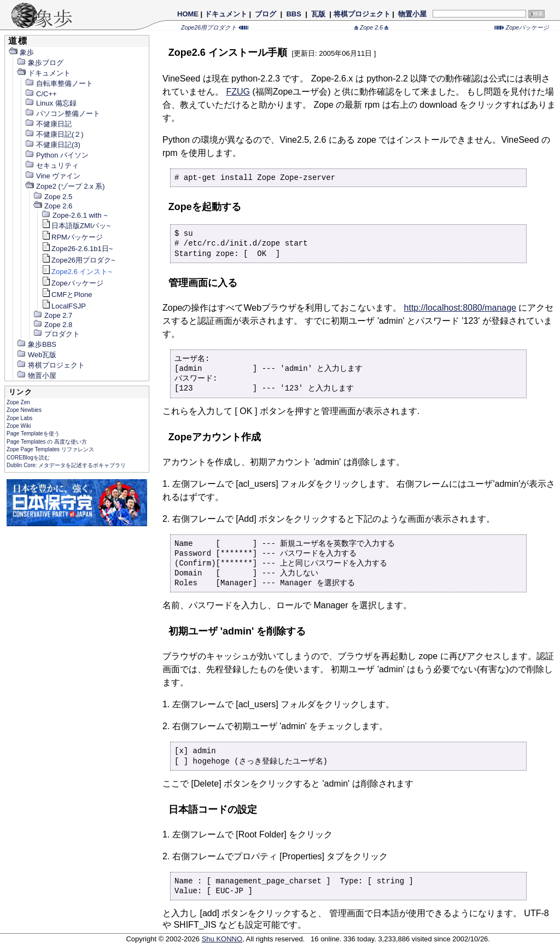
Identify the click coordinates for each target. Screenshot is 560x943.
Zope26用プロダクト (215, 27)
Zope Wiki (19, 426)
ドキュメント (226, 14)
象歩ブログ (40, 63)
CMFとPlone (66, 295)
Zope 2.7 (52, 315)
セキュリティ (52, 165)
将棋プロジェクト (362, 14)
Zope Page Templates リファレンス (50, 449)
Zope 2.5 (52, 197)
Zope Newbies (24, 410)
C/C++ (41, 94)
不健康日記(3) (52, 145)
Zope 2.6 (371, 27)
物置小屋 (412, 14)
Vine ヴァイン (52, 176)
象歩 (21, 52)
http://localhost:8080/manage (460, 308)
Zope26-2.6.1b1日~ (77, 249)
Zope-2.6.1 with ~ (74, 215)
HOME (188, 14)
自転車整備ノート (59, 83)
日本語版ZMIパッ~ (76, 226)
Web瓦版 (37, 355)
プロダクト (56, 334)
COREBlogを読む (28, 458)
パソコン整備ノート (62, 113)
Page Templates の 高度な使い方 (47, 442)
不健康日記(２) (54, 134)
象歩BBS (36, 344)
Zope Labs (19, 418)
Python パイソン (57, 155)
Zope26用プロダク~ (78, 260)
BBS (294, 14)
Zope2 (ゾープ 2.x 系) (65, 186)
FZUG (238, 92)
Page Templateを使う (33, 433)
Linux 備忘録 (51, 103)
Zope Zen (18, 402)
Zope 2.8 (52, 325)
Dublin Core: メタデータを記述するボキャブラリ (66, 465)
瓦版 (318, 14)
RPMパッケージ (72, 237)
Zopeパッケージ (522, 27)
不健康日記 (48, 124)
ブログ (266, 14)
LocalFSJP (63, 306)
